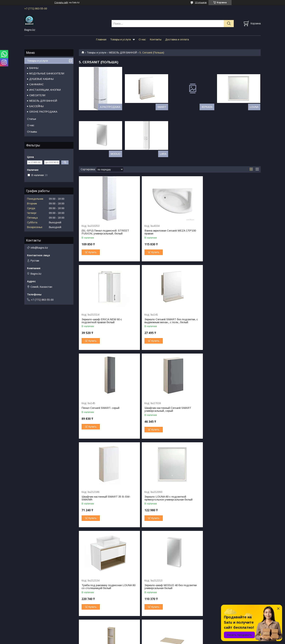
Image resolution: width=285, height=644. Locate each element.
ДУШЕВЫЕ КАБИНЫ (41, 79)
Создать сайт (61, 3)
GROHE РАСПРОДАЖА (43, 112)
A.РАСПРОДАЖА (110, 107)
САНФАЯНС (36, 84)
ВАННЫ (34, 68)
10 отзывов (201, 3)
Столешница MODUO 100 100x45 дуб (228, 497)
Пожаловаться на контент (148, 641)
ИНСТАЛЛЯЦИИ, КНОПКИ (45, 90)
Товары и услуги (121, 39)
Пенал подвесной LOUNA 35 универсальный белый (222, 587)
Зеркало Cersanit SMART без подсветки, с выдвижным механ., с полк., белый (108, 321)
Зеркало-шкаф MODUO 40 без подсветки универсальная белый (108, 498)
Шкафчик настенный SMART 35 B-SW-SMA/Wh (106, 409)
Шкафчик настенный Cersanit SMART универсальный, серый (227, 321)
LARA (163, 154)
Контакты (156, 39)
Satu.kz (158, 637)
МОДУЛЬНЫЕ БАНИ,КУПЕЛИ (47, 73)
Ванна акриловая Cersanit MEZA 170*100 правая (169, 232)
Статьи (32, 119)
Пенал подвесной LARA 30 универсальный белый (160, 587)
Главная (101, 39)
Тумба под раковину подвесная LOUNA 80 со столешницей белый (231, 409)
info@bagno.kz (39, 248)
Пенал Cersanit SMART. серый (162, 319)
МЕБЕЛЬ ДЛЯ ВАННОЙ (123, 53)
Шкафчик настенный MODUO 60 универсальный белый (102, 587)
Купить (93, 252)
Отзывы (32, 132)
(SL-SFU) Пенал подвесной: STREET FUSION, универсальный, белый (105, 232)
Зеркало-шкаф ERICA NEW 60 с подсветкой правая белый (224, 232)
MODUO (116, 154)
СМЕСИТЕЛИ (37, 95)
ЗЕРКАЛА (207, 107)
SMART (162, 107)
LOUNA (254, 107)
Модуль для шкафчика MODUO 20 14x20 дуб (169, 498)
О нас (142, 39)
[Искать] (229, 24)
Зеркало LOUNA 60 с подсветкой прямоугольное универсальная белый (167, 409)
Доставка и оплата (177, 39)
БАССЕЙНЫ (36, 106)
